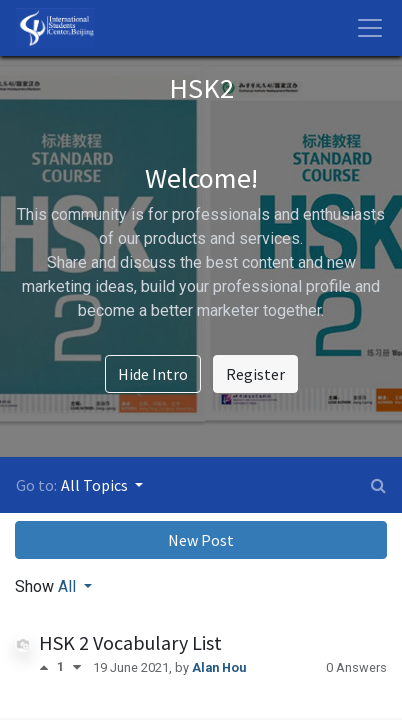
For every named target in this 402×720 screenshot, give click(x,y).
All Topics (96, 485)
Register (255, 374)
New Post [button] (201, 540)
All (69, 586)
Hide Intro (153, 374)
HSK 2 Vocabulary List (130, 642)
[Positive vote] (48, 667)
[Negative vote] (77, 667)
